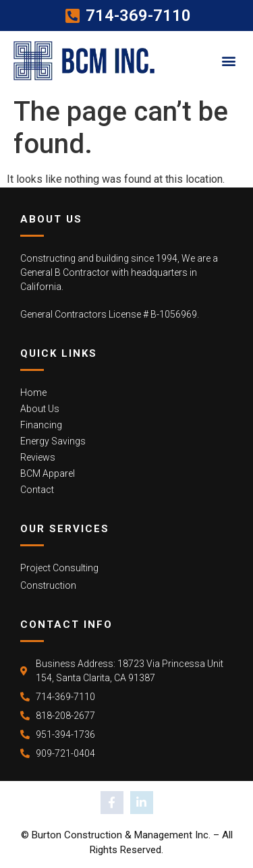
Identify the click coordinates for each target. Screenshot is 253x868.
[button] (228, 60)
